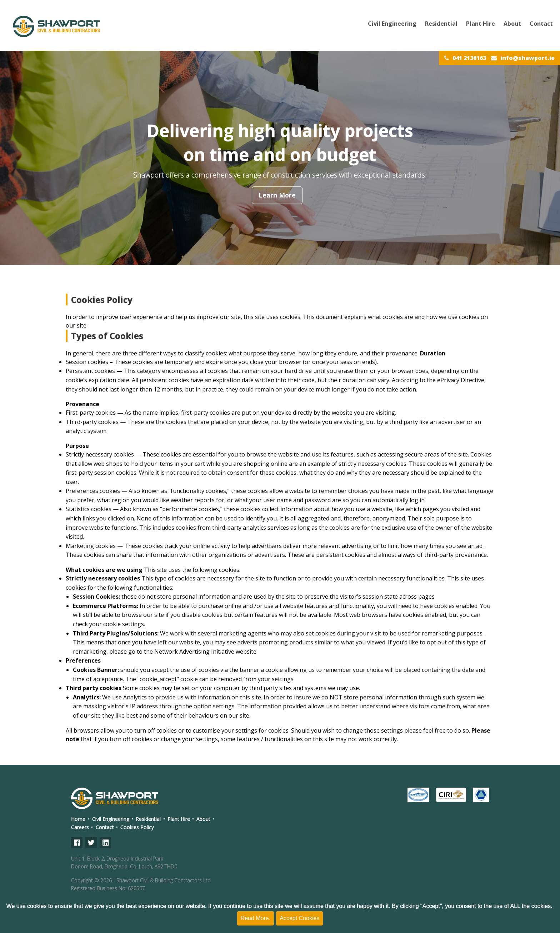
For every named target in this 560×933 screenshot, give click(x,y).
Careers (80, 827)
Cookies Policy (137, 827)
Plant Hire (481, 24)
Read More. (256, 918)
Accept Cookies (299, 918)
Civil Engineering (392, 24)
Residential (441, 24)
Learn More (277, 195)
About (512, 24)
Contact (541, 24)
